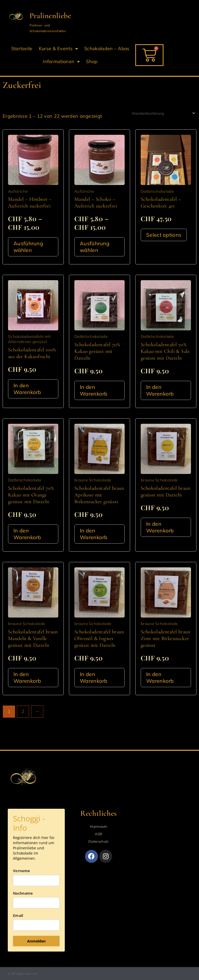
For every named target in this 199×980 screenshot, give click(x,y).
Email (18, 915)
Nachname (23, 893)
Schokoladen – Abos (107, 49)
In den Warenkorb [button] (27, 389)
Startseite (22, 49)
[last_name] (36, 903)
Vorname (21, 871)
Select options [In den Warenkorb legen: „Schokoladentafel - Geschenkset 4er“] (164, 235)
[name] (36, 881)
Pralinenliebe (50, 16)
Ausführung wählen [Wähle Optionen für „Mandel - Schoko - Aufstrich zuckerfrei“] (95, 247)
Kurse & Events (59, 49)
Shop (92, 61)
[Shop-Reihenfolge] (163, 113)
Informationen (61, 62)
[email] (36, 925)
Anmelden (36, 941)
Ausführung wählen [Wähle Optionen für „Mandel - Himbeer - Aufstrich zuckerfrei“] (28, 247)
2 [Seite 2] (23, 711)
